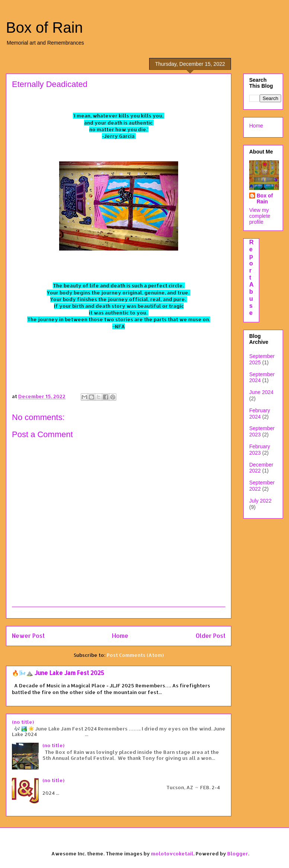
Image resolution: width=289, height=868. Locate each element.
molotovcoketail (172, 854)
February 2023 (260, 450)
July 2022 (260, 501)
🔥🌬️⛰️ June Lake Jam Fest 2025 (58, 673)
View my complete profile (260, 216)
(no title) (23, 722)
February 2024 (260, 414)
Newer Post (28, 636)
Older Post (211, 636)
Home (120, 636)
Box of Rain (44, 28)
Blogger (238, 854)
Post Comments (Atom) (135, 655)
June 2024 (261, 392)
